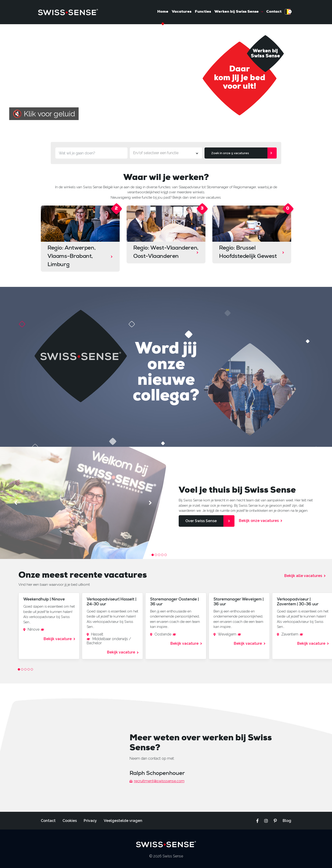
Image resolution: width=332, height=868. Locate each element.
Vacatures (182, 12)
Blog (287, 821)
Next (150, 503)
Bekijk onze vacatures (259, 521)
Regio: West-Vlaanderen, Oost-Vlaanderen (166, 253)
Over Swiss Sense (201, 521)
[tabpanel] (83, 503)
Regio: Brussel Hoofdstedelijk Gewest (248, 253)
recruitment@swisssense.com (157, 781)
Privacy (90, 821)
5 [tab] (166, 555)
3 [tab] (159, 555)
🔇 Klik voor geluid (44, 114)
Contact (274, 12)
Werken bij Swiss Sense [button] (237, 12)
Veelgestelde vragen (123, 821)
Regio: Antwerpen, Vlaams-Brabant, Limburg (71, 257)
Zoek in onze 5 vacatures (230, 153)
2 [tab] (156, 555)
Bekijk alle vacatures (303, 576)
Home (163, 12)
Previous (16, 503)
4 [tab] (162, 555)
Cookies (70, 821)
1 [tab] (153, 555)
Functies (203, 12)
